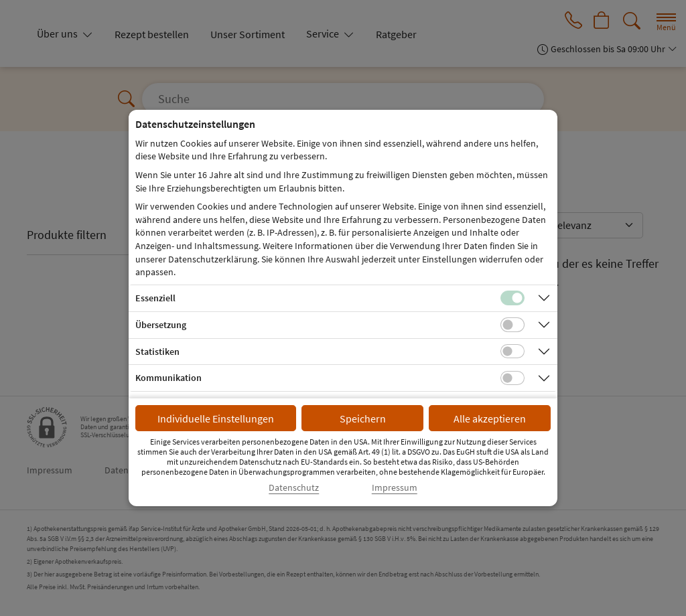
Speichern (363, 418)
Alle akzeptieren (490, 418)
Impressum (395, 488)
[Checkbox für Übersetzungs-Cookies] (512, 325)
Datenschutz (294, 488)
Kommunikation (168, 378)
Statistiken (157, 352)
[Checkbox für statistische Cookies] (512, 352)
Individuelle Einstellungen (216, 418)
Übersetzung (161, 325)
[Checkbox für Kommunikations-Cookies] (512, 378)
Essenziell (155, 298)
